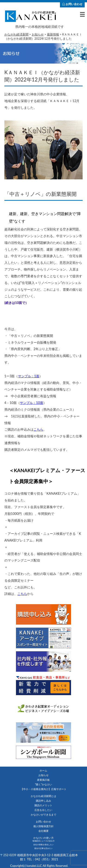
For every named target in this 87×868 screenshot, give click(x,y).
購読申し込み (43, 801)
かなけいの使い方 (43, 838)
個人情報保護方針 (43, 826)
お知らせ (43, 775)
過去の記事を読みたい (43, 848)
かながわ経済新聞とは (43, 796)
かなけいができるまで (43, 815)
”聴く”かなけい (43, 784)
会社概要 (43, 831)
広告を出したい (43, 810)
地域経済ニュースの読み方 (43, 841)
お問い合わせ (72, 4)
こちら (38, 429)
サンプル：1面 (29, 376)
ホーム (43, 770)
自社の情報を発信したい (43, 845)
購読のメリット (43, 805)
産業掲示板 (43, 780)
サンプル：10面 (32, 403)
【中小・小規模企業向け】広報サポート (43, 789)
